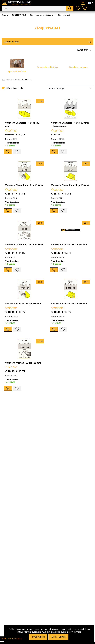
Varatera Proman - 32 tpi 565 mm (23, 363)
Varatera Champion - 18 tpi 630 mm (24, 185)
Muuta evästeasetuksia (11, 639)
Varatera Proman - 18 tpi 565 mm (23, 304)
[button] (47, 50)
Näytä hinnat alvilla (15, 88)
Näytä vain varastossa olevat (19, 79)
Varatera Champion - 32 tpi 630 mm (24, 244)
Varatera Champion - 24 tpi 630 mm (70, 185)
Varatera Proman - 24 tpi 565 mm (69, 304)
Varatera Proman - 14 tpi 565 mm (69, 244)
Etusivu (5, 15)
